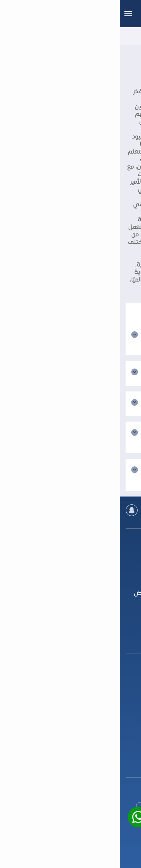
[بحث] (70, 313)
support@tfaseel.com (71, 767)
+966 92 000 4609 (70, 717)
